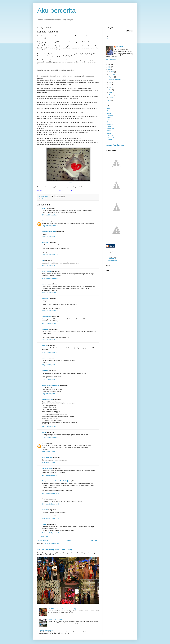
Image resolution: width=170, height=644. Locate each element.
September (113, 74)
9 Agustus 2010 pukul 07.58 (50, 437)
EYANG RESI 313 (47, 400)
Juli (110, 82)
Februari (112, 95)
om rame (45, 284)
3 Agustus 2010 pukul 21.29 (50, 293)
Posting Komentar (45, 537)
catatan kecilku (47, 317)
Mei (110, 87)
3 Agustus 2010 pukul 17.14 (50, 266)
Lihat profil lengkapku (112, 59)
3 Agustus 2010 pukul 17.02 (50, 255)
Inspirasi (110, 118)
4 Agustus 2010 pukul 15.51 (50, 365)
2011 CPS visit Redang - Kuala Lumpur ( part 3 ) (54, 550)
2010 (109, 70)
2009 (109, 101)
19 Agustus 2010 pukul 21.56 (51, 504)
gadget (109, 113)
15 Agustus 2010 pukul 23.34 (51, 475)
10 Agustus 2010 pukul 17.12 (51, 452)
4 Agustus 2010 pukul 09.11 (50, 323)
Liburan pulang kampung (55, 620)
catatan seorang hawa (49, 232)
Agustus (112, 77)
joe (43, 261)
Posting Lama (95, 540)
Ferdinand (45, 329)
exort (44, 358)
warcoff (45, 345)
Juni (111, 85)
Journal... (110, 124)
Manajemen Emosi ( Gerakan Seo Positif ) (55, 481)
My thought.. (111, 129)
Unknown (45, 221)
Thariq (44, 432)
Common (110, 111)
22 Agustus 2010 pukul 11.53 (51, 519)
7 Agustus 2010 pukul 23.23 (50, 426)
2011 (109, 67)
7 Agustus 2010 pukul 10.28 (50, 394)
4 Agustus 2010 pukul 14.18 (50, 352)
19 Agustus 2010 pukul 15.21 (51, 493)
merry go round (47, 468)
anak (109, 109)
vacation (110, 140)
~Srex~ (44, 524)
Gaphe (44, 208)
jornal (109, 120)
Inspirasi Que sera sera (47, 630)
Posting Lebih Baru (43, 540)
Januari (112, 98)
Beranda (70, 540)
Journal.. (110, 122)
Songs (109, 133)
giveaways (110, 115)
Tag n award (111, 135)
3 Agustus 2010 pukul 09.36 (50, 226)
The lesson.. (45, 199)
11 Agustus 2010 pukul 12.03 (51, 462)
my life (109, 126)
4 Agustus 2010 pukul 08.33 (50, 311)
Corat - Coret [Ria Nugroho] (51, 385)
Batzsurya (45, 243)
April (111, 90)
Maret (111, 92)
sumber (70, 183)
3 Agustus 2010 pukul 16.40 (50, 237)
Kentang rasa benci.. (115, 79)
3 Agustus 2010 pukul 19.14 (50, 278)
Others (109, 131)
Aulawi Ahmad (47, 271)
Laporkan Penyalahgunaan (115, 145)
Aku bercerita (56, 10)
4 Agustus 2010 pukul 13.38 (50, 340)
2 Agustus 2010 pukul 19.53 (50, 215)
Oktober (112, 72)
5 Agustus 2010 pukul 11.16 (50, 379)
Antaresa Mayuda (48, 458)
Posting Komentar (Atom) (52, 544)
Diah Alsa (45, 510)
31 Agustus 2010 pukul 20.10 (51, 533)
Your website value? (113, 261)
